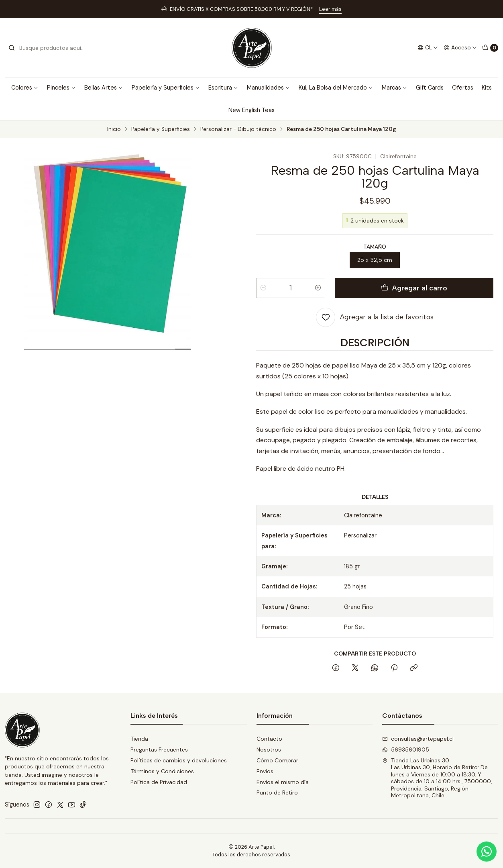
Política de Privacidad (159, 782)
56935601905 (406, 750)
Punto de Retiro (277, 792)
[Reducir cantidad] (263, 288)
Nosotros (269, 750)
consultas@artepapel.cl (418, 739)
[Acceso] (460, 48)
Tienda (139, 739)
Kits (487, 88)
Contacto (269, 739)
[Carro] (490, 48)
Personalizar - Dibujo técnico (238, 129)
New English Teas (251, 110)
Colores (25, 88)
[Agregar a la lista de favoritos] (375, 317)
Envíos (265, 771)
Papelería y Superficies (166, 88)
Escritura (223, 88)
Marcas (395, 88)
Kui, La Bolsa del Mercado (336, 88)
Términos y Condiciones (162, 771)
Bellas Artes (104, 88)
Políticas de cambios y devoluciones (179, 760)
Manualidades (269, 88)
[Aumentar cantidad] (318, 288)
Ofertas (463, 88)
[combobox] (49, 48)
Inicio (114, 129)
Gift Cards (430, 88)
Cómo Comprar (277, 760)
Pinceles (61, 88)
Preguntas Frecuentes (159, 750)
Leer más (330, 9)
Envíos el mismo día (283, 782)
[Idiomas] (428, 48)
